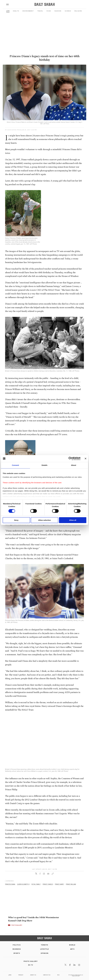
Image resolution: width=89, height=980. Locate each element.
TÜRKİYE (44, 945)
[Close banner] (86, 459)
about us (33, 975)
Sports (17, 953)
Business (17, 949)
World (72, 945)
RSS (58, 975)
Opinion (44, 953)
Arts (72, 949)
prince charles (48, 884)
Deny (16, 520)
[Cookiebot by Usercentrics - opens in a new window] (70, 459)
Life (8, 11)
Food (49, 11)
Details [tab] (44, 465)
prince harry (59, 884)
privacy (21, 975)
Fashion (58, 11)
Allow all (73, 520)
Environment (28, 11)
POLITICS (17, 945)
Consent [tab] (15, 465)
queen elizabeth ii (23, 884)
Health (16, 11)
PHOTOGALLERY (17, 925)
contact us (47, 975)
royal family (36, 884)
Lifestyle (45, 949)
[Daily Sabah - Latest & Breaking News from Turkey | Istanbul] (45, 4)
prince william (71, 884)
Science (68, 11)
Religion (78, 11)
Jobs (10, 975)
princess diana (10, 884)
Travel (40, 11)
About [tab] (74, 465)
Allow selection (44, 520)
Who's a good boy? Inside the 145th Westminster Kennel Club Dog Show (33, 919)
